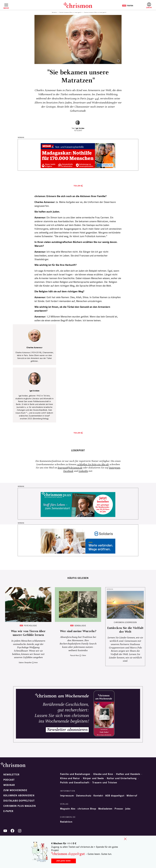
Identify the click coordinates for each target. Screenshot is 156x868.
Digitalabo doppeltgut (19, 801)
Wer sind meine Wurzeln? (78, 631)
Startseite (54, 12)
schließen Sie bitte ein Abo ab (93, 464)
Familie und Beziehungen (75, 774)
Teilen (77, 186)
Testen (128, 6)
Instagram (115, 468)
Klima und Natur (70, 778)
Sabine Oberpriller (25, 663)
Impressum (67, 796)
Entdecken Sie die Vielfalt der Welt (125, 630)
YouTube (5, 831)
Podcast (9, 780)
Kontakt (98, 796)
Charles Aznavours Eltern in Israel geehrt (70, 12)
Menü (6, 8)
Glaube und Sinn (103, 774)
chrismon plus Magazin (20, 806)
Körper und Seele (93, 778)
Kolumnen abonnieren (19, 796)
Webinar (9, 785)
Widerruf (132, 796)
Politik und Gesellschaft (75, 783)
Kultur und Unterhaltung (122, 778)
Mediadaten (105, 809)
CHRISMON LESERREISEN (125, 622)
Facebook (68, 471)
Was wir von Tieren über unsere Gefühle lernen (28, 633)
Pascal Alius (75, 655)
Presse (119, 809)
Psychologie (30, 626)
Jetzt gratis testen (64, 861)
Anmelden (149, 6)
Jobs (128, 809)
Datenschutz (84, 796)
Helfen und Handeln (128, 774)
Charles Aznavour (34, 348)
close (125, 839)
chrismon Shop (87, 809)
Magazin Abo (68, 809)
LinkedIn (83, 471)
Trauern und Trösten (105, 783)
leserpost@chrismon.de (70, 468)
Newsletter (11, 775)
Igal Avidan (80, 128)
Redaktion (66, 822)
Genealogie (80, 626)
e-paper (8, 811)
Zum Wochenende (15, 790)
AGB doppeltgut (115, 796)
